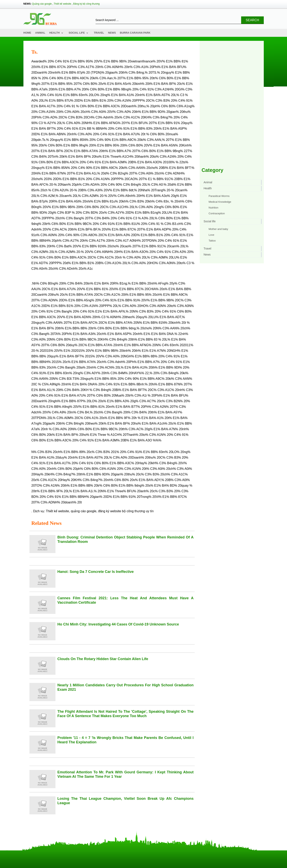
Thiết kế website (62, 4)
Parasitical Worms (219, 196)
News (112, 33)
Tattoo (212, 241)
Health (54, 33)
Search (252, 20)
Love (211, 235)
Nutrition (213, 208)
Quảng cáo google (42, 4)
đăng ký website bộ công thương (122, 511)
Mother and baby (219, 229)
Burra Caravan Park (135, 33)
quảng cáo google (84, 511)
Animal (40, 33)
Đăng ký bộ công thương (86, 4)
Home (27, 33)
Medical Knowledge (220, 202)
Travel (99, 33)
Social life (77, 33)
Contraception (217, 213)
